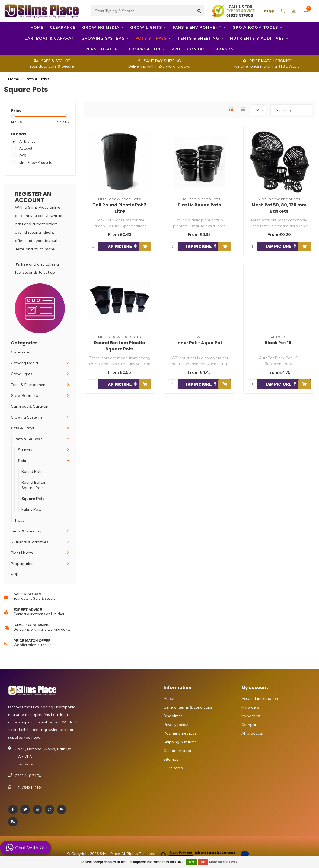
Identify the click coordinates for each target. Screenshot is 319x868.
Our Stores (173, 768)
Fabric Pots (31, 509)
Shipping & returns (180, 742)
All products (252, 733)
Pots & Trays (151, 38)
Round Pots (32, 471)
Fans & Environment (197, 27)
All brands (27, 141)
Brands (224, 49)
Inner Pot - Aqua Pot (199, 343)
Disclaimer (173, 716)
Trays (19, 520)
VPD (176, 49)
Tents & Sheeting (198, 38)
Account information (260, 698)
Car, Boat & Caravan (50, 38)
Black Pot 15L (279, 343)
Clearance (63, 27)
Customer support (180, 751)
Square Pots (33, 499)
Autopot (26, 148)
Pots (22, 461)
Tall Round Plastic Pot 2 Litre (119, 208)
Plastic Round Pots (199, 205)
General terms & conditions (188, 707)
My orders (250, 707)
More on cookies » (223, 862)
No (203, 862)
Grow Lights (146, 27)
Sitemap (171, 759)
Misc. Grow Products (36, 162)
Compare (250, 725)
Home (37, 27)
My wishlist (251, 716)
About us (172, 698)
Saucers (25, 450)
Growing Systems (103, 38)
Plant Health (102, 49)
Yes (191, 862)
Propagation (145, 49)
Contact (198, 49)
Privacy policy (176, 725)
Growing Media (101, 27)
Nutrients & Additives (257, 38)
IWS (23, 155)
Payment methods (180, 733)
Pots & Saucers (28, 439)
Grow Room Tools (255, 27)
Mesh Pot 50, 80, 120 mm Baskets (279, 208)
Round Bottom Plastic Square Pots (119, 346)
